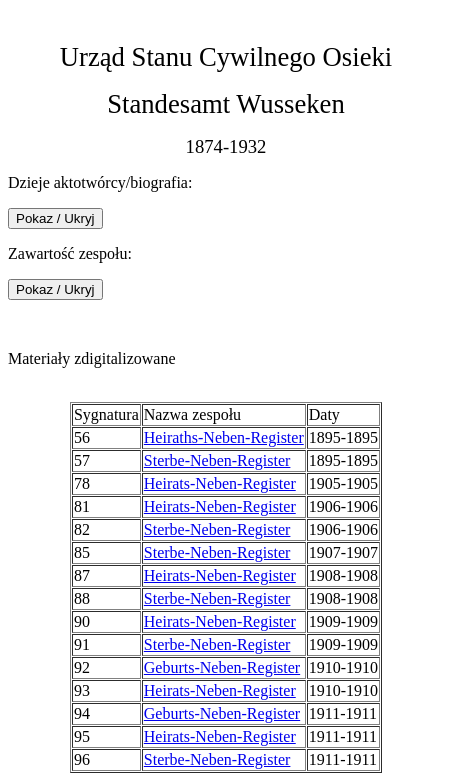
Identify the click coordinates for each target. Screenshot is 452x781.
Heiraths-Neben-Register (224, 437)
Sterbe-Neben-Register (217, 460)
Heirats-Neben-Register (220, 483)
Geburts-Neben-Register (222, 667)
